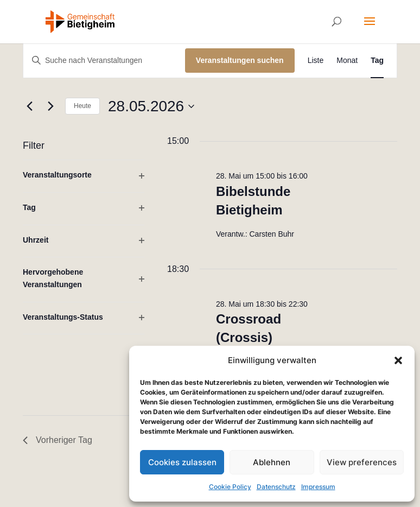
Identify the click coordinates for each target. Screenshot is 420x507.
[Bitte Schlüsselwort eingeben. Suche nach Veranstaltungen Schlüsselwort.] (104, 61)
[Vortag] (29, 106)
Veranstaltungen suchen (240, 60)
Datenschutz (276, 487)
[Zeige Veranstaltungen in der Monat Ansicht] (347, 61)
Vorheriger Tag (58, 440)
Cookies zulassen (182, 462)
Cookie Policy (230, 487)
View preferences (362, 462)
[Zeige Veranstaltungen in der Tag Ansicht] (377, 61)
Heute (82, 106)
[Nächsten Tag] (50, 106)
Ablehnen (272, 462)
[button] (398, 360)
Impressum (318, 487)
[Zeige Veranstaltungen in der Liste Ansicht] (316, 61)
